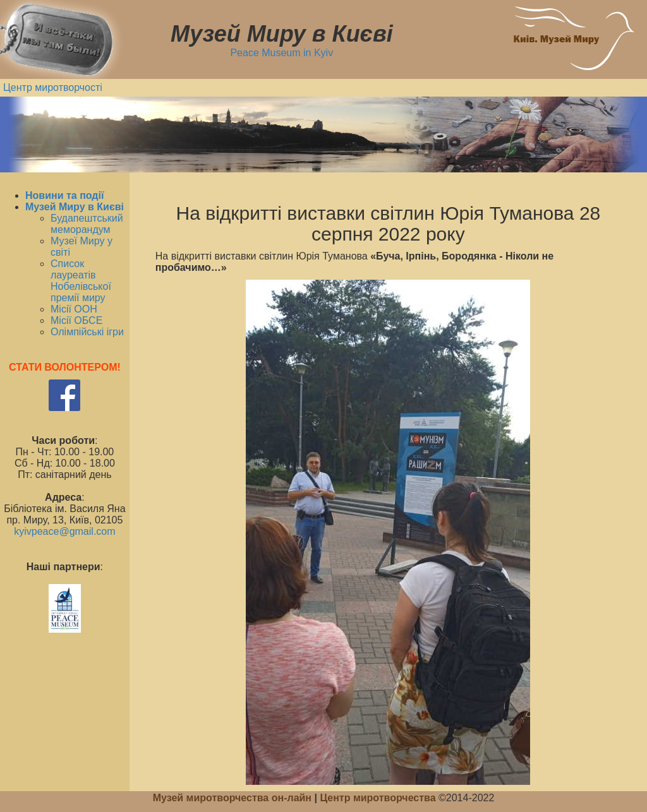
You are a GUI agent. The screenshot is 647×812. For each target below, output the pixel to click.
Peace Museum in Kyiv (281, 53)
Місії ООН (74, 309)
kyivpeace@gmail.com (64, 531)
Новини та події (64, 195)
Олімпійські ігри (87, 332)
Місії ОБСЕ (76, 320)
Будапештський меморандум (87, 224)
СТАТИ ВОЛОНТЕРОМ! (65, 367)
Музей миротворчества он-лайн (234, 798)
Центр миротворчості (53, 87)
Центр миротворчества (378, 798)
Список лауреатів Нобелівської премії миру (81, 281)
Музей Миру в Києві (75, 207)
